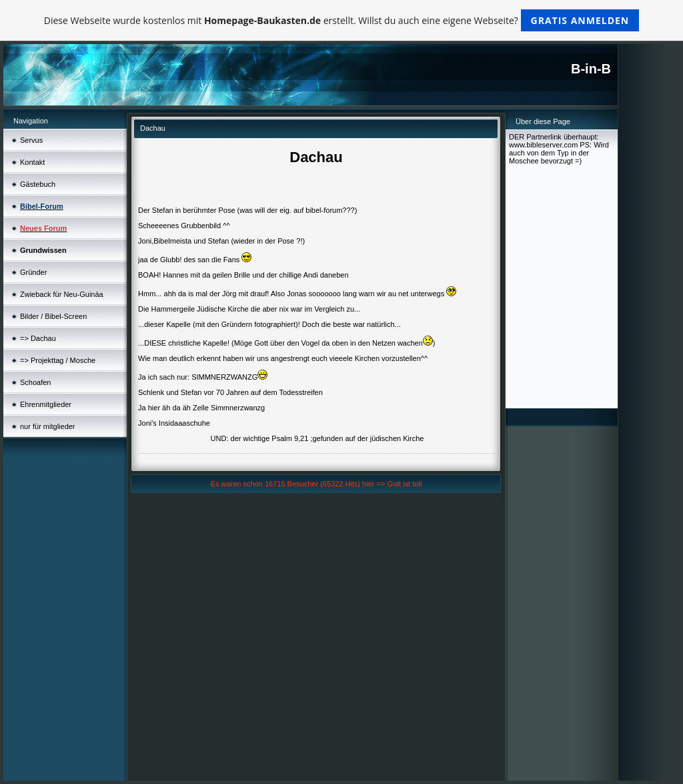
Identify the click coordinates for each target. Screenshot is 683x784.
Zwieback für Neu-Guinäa (62, 294)
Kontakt (32, 162)
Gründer (33, 272)
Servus (31, 140)
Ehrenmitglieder (46, 404)
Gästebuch (38, 184)
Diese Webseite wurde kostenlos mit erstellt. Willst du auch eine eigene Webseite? (342, 20)
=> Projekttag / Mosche (58, 360)
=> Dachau (38, 338)
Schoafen (35, 382)
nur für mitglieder (48, 426)
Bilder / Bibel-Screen (53, 316)
